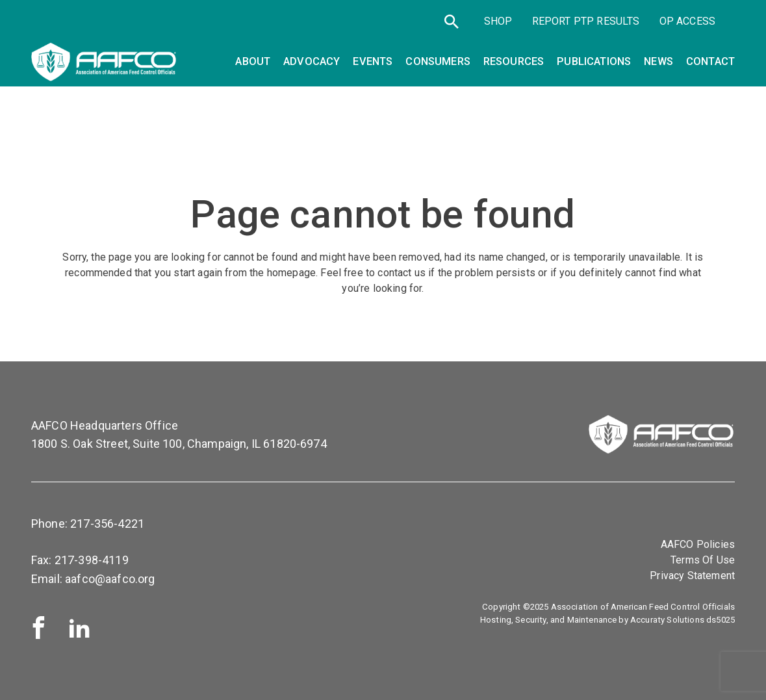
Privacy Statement (692, 576)
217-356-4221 (107, 524)
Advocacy (312, 61)
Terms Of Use (703, 560)
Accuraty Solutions (667, 620)
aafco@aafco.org (110, 579)
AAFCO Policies (698, 544)
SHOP (498, 21)
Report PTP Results (586, 21)
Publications (594, 61)
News (658, 61)
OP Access (687, 21)
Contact (710, 61)
